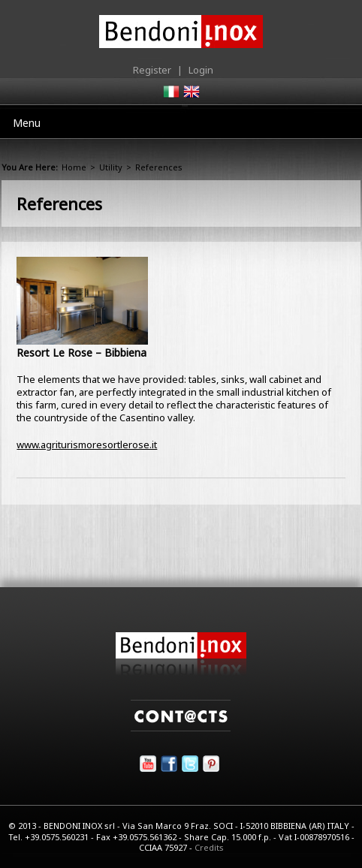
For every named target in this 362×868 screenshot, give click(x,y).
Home (74, 167)
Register (152, 70)
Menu (27, 123)
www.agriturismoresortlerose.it (87, 445)
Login (201, 70)
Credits (209, 847)
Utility (111, 167)
